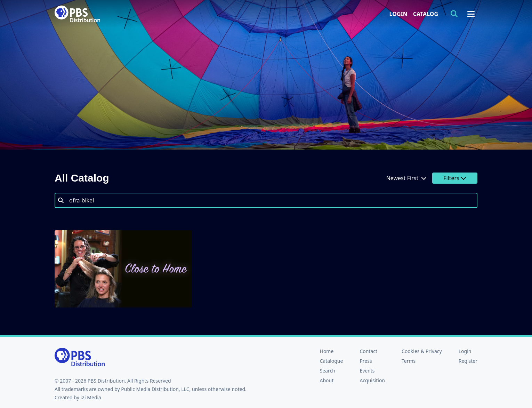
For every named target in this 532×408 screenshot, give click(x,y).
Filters (455, 178)
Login (398, 14)
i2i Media (91, 397)
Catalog (426, 14)
